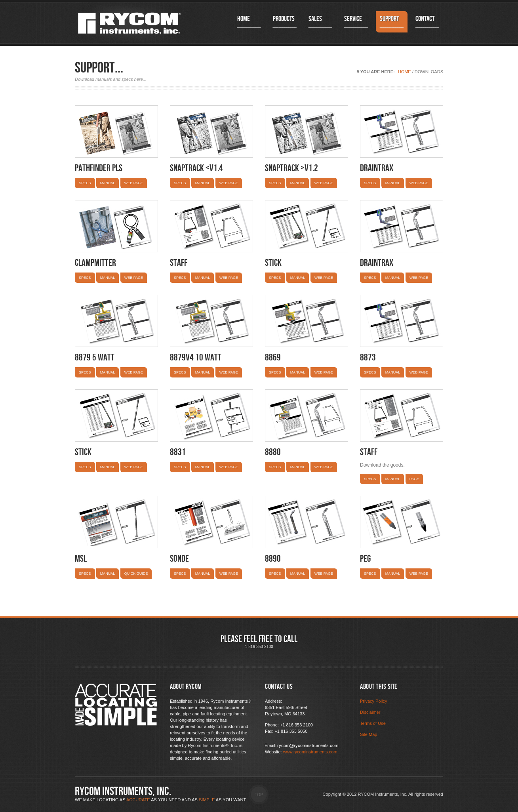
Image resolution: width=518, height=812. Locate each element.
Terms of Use (373, 723)
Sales (320, 22)
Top (259, 795)
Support (392, 22)
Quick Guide (136, 574)
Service (356, 22)
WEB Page (419, 574)
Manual (108, 183)
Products (285, 22)
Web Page (134, 183)
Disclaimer (370, 712)
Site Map (369, 734)
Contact (427, 22)
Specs (85, 183)
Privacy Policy (373, 701)
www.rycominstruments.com (310, 752)
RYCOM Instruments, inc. (123, 791)
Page (414, 479)
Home (249, 22)
